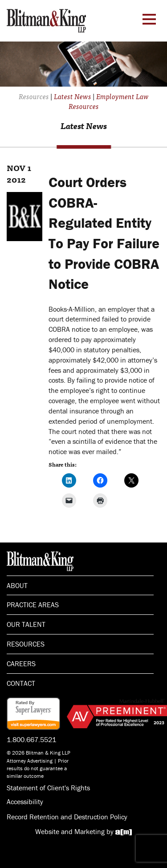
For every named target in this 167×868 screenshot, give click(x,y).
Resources (26, 644)
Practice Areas (33, 605)
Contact (21, 683)
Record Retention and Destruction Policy (67, 817)
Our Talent (26, 624)
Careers (21, 664)
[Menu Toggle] (149, 19)
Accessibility (25, 801)
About (17, 585)
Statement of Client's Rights (48, 788)
